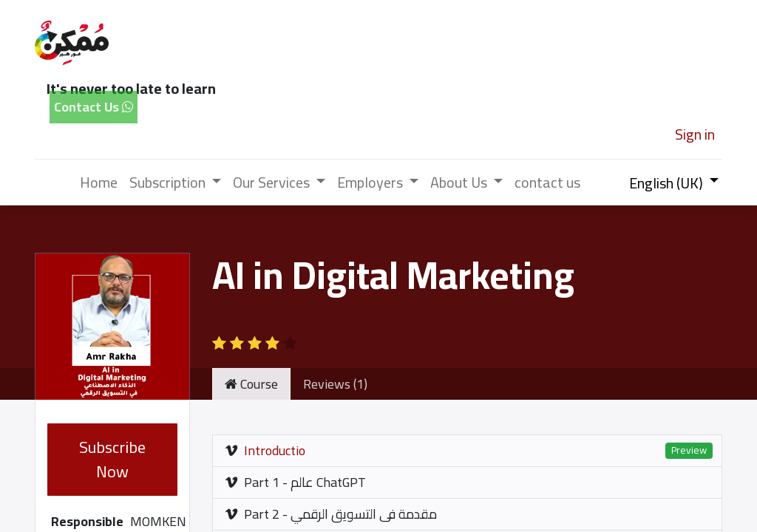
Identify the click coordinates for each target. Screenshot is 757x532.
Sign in (695, 134)
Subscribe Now (112, 459)
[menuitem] (99, 183)
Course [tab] (251, 384)
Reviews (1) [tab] (335, 384)
